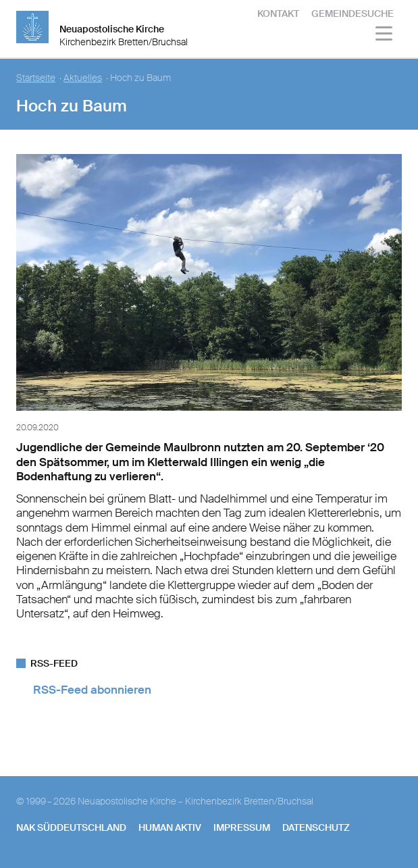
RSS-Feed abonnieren (92, 690)
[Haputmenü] (385, 35)
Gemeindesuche (352, 14)
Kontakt (278, 14)
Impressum (242, 827)
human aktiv (170, 827)
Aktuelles (83, 78)
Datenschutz (316, 827)
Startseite (36, 78)
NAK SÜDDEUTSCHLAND (71, 827)
